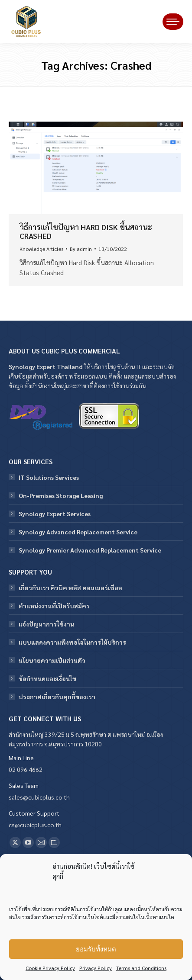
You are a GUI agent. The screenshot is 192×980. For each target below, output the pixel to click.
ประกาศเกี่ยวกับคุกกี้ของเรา (57, 697)
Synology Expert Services (55, 514)
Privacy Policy (96, 968)
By (81, 249)
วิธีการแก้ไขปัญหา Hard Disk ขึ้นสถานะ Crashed (86, 231)
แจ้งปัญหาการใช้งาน (46, 624)
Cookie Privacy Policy (50, 968)
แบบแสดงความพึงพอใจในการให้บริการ (72, 642)
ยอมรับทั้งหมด (96, 949)
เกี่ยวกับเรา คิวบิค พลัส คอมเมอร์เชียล (70, 588)
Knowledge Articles (41, 249)
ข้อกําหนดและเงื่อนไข (47, 678)
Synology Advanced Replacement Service (78, 532)
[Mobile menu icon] (173, 22)
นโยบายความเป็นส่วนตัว (52, 660)
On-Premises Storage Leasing (61, 495)
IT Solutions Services (49, 477)
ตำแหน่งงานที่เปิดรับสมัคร (54, 606)
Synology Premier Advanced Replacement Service (90, 550)
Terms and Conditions (141, 968)
